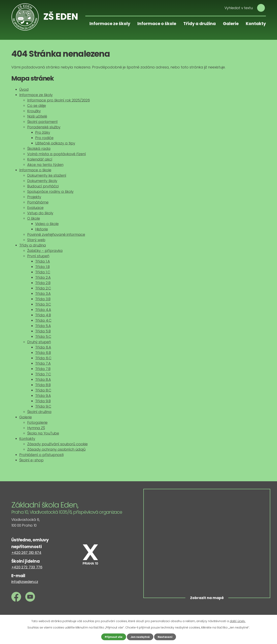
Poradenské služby (44, 127)
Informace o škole (157, 24)
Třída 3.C (43, 304)
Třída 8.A (43, 379)
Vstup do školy (40, 213)
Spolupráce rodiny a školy (50, 191)
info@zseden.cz (25, 582)
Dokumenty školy (42, 181)
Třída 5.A (43, 326)
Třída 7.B (43, 369)
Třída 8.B (43, 385)
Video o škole (47, 224)
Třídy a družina (200, 24)
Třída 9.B (43, 401)
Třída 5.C (43, 337)
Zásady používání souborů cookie (57, 444)
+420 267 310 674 (26, 553)
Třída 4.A (43, 310)
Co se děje (37, 106)
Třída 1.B (42, 267)
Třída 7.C (43, 374)
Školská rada (39, 149)
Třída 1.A (43, 261)
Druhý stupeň (39, 342)
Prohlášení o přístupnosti (41, 455)
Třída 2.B (43, 283)
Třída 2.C (43, 288)
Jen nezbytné (140, 637)
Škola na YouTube (43, 433)
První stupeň (38, 256)
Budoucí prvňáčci (43, 186)
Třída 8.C (43, 390)
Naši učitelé (37, 116)
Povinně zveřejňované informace (56, 234)
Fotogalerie (37, 422)
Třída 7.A (43, 363)
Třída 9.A (43, 396)
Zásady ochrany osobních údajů (56, 449)
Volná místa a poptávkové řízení (57, 154)
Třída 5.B (43, 331)
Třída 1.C (43, 272)
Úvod (24, 89)
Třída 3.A (43, 294)
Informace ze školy (110, 24)
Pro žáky (43, 132)
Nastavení (166, 637)
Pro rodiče (44, 138)
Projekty (34, 197)
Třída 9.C (43, 406)
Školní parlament (42, 122)
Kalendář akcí (40, 159)
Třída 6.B (43, 353)
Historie (42, 229)
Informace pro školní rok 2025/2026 (59, 100)
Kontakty (256, 24)
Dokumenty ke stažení (47, 175)
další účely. (238, 621)
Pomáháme (38, 202)
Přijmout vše (112, 637)
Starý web (36, 240)
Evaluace (35, 208)
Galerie (231, 24)
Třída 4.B (43, 315)
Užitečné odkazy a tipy (55, 143)
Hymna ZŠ (36, 428)
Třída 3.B (43, 299)
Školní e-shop (31, 460)
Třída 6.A (43, 347)
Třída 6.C (43, 358)
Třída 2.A (43, 277)
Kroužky (34, 111)
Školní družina (39, 412)
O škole (34, 218)
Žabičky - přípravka (45, 251)
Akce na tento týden (45, 165)
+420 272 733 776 (27, 567)
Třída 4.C (43, 320)
